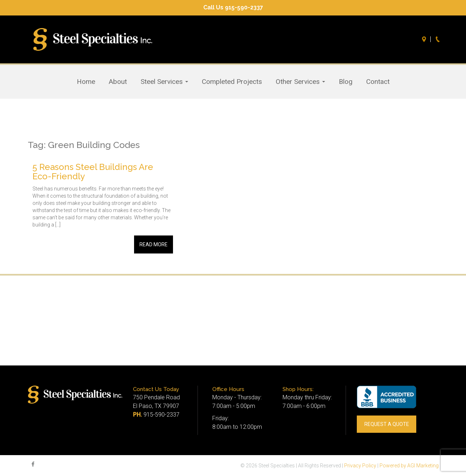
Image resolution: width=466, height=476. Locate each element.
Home (86, 82)
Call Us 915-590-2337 (233, 7)
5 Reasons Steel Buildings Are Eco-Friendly (93, 172)
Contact (378, 82)
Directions (425, 39)
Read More (154, 244)
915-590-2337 (161, 415)
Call (439, 39)
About (118, 82)
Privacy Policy (360, 466)
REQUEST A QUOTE (387, 424)
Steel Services (164, 82)
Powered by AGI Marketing (409, 466)
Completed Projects (232, 82)
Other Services (300, 82)
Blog (346, 82)
